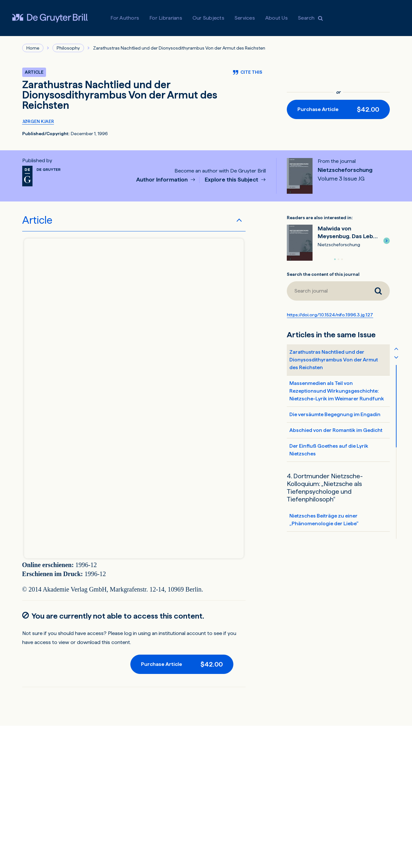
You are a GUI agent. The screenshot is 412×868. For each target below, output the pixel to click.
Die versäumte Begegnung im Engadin (335, 414)
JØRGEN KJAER (38, 121)
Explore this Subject (232, 180)
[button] (387, 241)
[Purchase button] (338, 109)
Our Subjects (208, 18)
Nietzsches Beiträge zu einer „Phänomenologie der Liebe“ (324, 520)
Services (245, 18)
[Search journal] (378, 291)
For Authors (125, 18)
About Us (276, 18)
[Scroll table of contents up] (396, 349)
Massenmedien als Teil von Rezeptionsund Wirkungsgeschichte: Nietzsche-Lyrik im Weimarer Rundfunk (337, 391)
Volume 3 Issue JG (341, 179)
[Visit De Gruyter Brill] (50, 18)
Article (37, 220)
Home (33, 48)
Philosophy (68, 48)
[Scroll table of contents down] (396, 357)
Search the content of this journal (323, 274)
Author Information (163, 180)
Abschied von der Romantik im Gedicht (336, 430)
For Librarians (166, 18)
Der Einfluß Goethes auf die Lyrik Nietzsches (329, 450)
